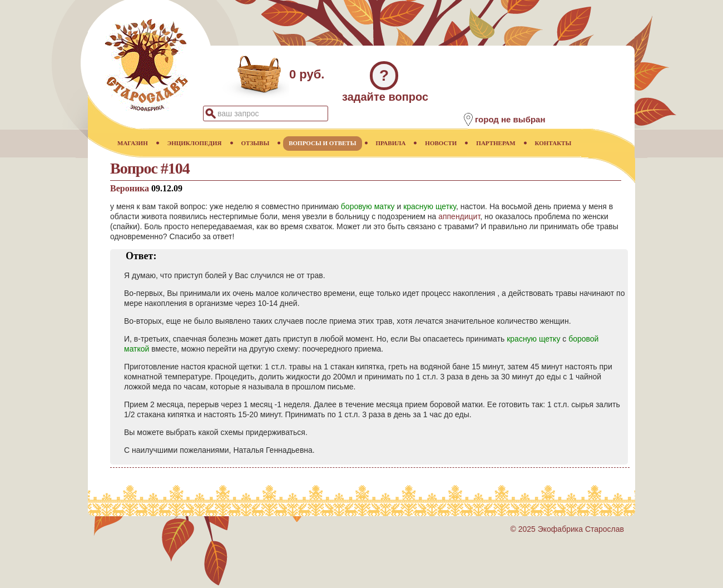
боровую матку (368, 206)
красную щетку (430, 206)
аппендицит (459, 216)
